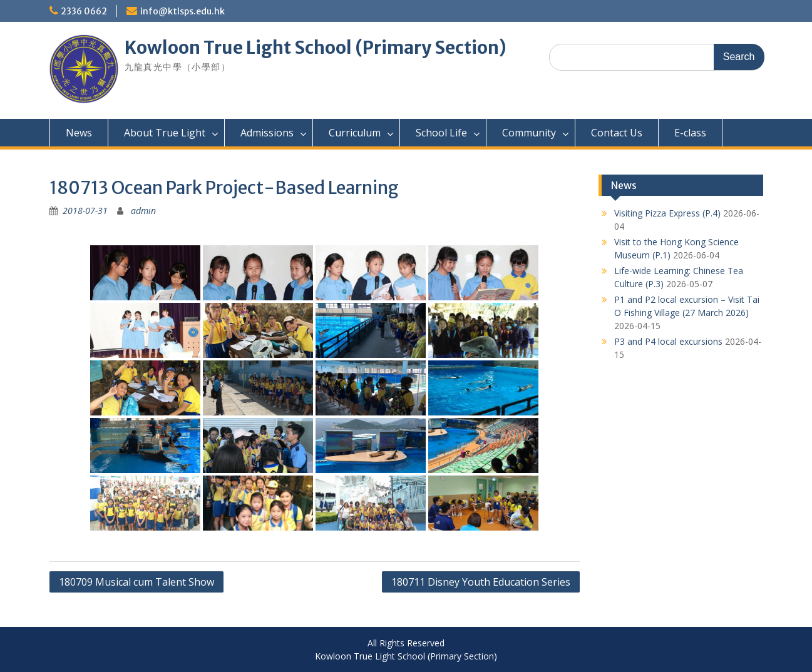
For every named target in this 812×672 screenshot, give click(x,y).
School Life (441, 133)
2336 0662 (84, 11)
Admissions (267, 133)
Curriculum (355, 133)
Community (529, 133)
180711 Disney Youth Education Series (481, 582)
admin (143, 211)
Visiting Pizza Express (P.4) (667, 213)
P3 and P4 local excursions (668, 341)
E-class (690, 133)
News (79, 133)
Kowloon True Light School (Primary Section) (316, 48)
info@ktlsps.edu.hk (182, 11)
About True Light (165, 133)
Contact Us (617, 133)
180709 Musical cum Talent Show (136, 582)
